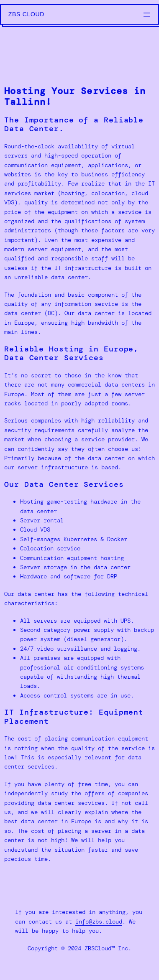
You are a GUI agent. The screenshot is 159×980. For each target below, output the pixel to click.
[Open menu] (147, 15)
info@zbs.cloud (99, 921)
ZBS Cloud (26, 14)
